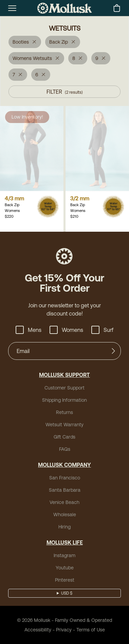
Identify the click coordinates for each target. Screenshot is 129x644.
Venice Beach (64, 502)
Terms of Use (91, 630)
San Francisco (65, 478)
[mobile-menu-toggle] (12, 8)
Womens (66, 330)
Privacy (64, 630)
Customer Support (64, 388)
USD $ (67, 593)
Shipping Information (64, 400)
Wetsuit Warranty (64, 425)
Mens (29, 330)
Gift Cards (64, 437)
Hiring (64, 527)
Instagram (64, 555)
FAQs (65, 449)
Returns (64, 412)
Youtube (65, 568)
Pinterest (65, 580)
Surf (102, 330)
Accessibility (38, 630)
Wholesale (65, 515)
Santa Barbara (65, 490)
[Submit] (113, 351)
